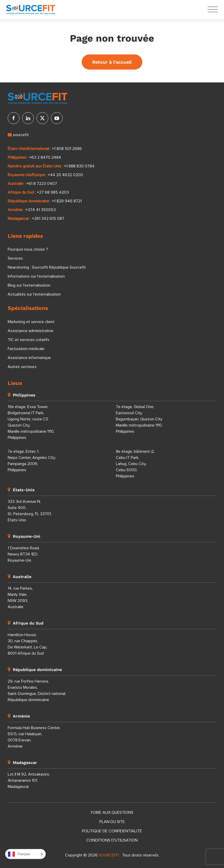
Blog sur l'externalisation (29, 285)
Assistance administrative (31, 331)
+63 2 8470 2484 (45, 157)
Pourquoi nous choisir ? (28, 249)
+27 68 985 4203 (53, 192)
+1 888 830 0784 (79, 166)
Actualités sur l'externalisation (34, 294)
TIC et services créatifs (29, 340)
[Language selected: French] (25, 854)
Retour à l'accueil (112, 62)
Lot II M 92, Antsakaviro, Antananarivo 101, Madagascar (29, 780)
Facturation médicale (26, 349)
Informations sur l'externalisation (36, 276)
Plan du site (112, 822)
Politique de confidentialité (112, 831)
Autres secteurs (22, 367)
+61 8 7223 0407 (42, 184)
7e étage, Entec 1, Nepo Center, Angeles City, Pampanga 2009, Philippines (32, 461)
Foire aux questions (112, 813)
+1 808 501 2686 (67, 149)
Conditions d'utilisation (112, 840)
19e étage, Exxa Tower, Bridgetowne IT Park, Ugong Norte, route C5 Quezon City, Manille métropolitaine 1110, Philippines (31, 422)
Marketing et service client (31, 322)
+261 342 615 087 (48, 219)
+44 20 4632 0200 (65, 175)
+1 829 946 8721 (67, 201)
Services (15, 258)
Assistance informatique (29, 358)
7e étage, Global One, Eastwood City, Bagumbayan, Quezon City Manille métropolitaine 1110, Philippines (139, 419)
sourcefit (18, 135)
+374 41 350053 (41, 210)
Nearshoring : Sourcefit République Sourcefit (47, 267)
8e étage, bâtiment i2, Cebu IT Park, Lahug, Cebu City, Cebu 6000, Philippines (135, 464)
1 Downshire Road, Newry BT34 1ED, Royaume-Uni (24, 554)
